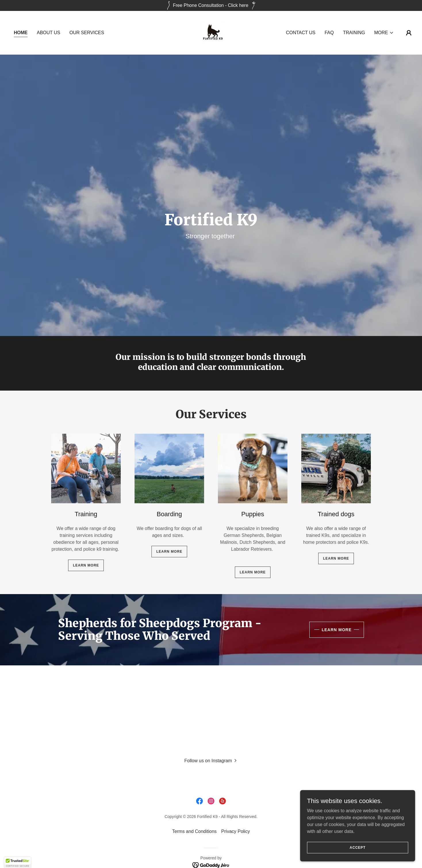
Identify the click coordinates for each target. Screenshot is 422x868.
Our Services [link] (87, 33)
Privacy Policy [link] (236, 831)
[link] (211, 32)
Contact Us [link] (301, 33)
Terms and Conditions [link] (194, 831)
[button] (384, 33)
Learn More (337, 630)
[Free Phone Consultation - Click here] (211, 5)
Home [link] (21, 33)
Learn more (86, 565)
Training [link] (354, 33)
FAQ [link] (329, 33)
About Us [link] (49, 33)
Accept (357, 847)
